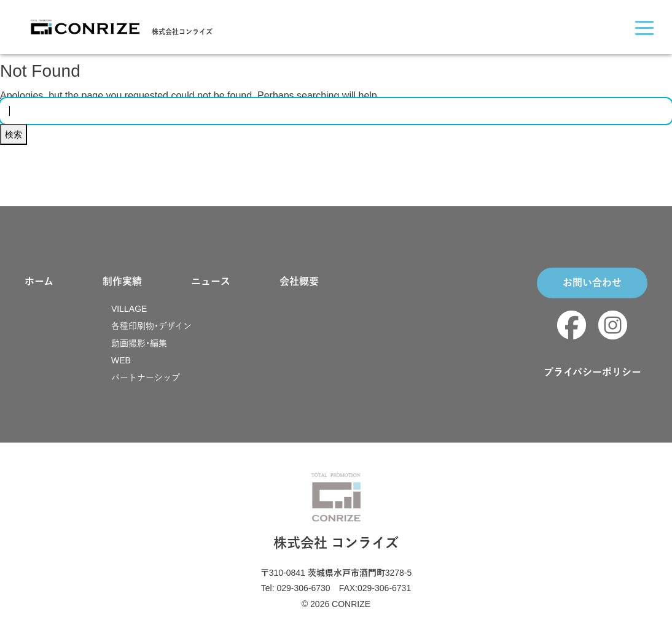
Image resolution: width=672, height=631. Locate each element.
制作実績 (122, 281)
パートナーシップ (146, 377)
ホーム (39, 281)
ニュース (211, 281)
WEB (121, 360)
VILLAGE (129, 309)
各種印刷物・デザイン (151, 326)
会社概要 (299, 281)
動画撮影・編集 (139, 343)
